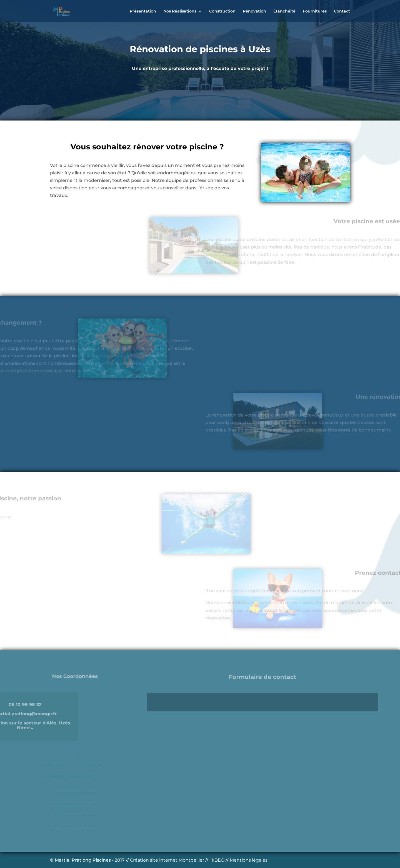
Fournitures (315, 11)
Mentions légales (249, 860)
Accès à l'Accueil (167, 92)
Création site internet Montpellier (168, 860)
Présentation (143, 11)
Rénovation (254, 11)
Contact (342, 11)
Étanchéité (284, 11)
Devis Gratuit (229, 92)
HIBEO (217, 860)
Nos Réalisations (180, 11)
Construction (222, 11)
